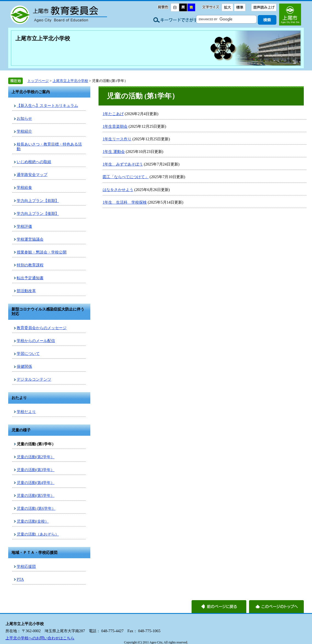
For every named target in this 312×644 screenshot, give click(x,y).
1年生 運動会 (114, 152)
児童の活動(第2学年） (36, 457)
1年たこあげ (113, 114)
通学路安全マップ (32, 175)
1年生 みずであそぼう (123, 164)
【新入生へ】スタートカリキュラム (47, 106)
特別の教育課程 (30, 265)
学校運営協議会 (30, 239)
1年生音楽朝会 (115, 126)
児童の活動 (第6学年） (36, 508)
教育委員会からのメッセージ (42, 328)
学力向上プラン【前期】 (38, 201)
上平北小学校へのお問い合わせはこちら (40, 638)
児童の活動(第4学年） (36, 483)
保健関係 (24, 366)
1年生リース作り (117, 139)
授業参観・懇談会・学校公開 (42, 252)
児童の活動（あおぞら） (38, 534)
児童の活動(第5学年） (36, 495)
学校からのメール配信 (36, 341)
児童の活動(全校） (33, 521)
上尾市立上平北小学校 (43, 38)
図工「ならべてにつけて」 (126, 177)
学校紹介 (24, 131)
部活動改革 (26, 291)
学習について (28, 354)
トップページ (38, 81)
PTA (20, 579)
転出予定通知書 (30, 278)
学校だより (26, 412)
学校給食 (24, 187)
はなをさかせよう (118, 190)
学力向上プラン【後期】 (38, 213)
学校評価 (24, 226)
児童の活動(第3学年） (36, 470)
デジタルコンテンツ (34, 379)
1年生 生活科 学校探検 (125, 202)
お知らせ (24, 118)
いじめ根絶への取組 (34, 162)
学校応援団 (26, 566)
